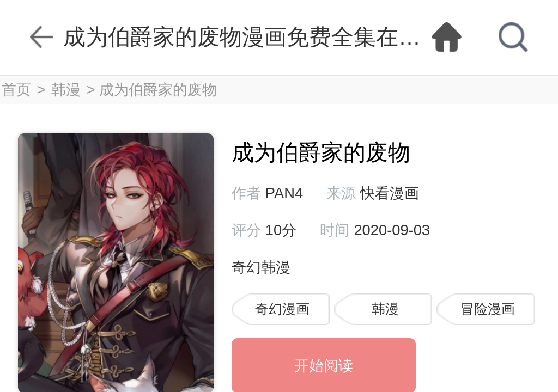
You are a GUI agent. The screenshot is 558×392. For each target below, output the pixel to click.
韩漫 (66, 90)
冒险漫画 (488, 309)
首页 (16, 90)
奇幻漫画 (282, 309)
